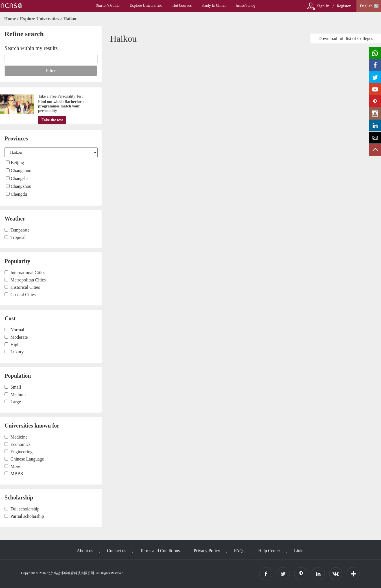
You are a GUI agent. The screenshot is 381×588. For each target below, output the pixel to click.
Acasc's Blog (245, 5)
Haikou (71, 19)
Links (299, 551)
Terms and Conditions (160, 551)
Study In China (214, 5)
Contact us (117, 551)
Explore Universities (146, 5)
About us (85, 551)
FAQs (239, 551)
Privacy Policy (207, 551)
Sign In (323, 6)
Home (10, 19)
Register (344, 6)
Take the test (52, 120)
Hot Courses (182, 5)
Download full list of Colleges (346, 38)
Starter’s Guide (108, 5)
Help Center (269, 551)
